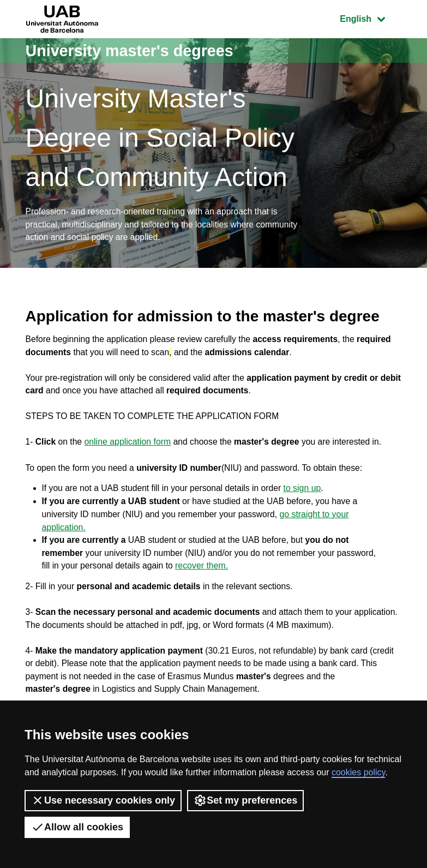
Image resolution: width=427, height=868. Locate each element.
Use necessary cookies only (103, 800)
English (370, 18)
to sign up (307, 493)
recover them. (205, 572)
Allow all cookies (77, 827)
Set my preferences (245, 800)
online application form (129, 446)
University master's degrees (134, 50)
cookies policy (358, 772)
